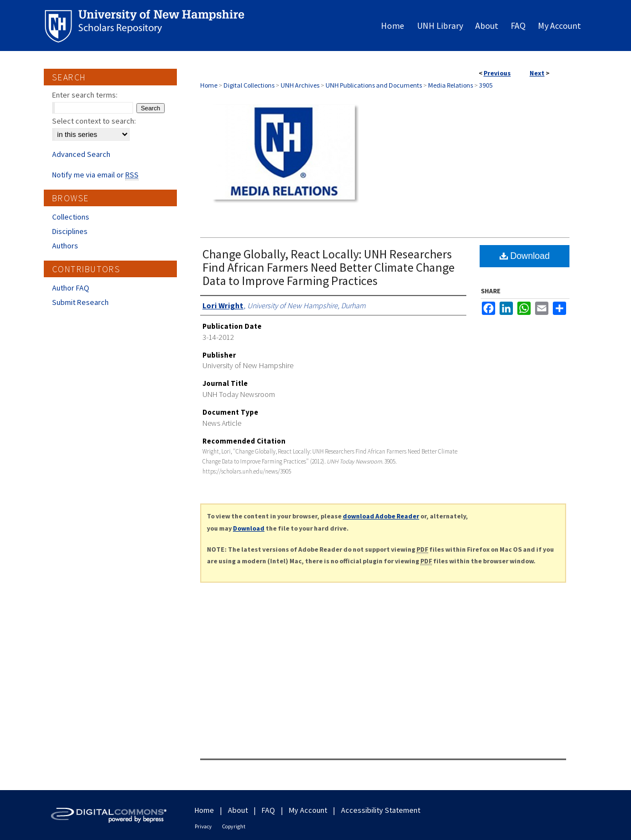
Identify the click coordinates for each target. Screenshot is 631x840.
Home (209, 85)
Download (525, 256)
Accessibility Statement (381, 810)
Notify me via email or (95, 175)
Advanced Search (81, 154)
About (238, 810)
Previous (497, 73)
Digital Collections (249, 85)
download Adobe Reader (381, 516)
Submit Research (80, 302)
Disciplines (70, 231)
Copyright (234, 826)
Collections (71, 217)
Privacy (203, 826)
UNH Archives (300, 85)
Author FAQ (71, 288)
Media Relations (451, 85)
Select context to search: (94, 121)
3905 (486, 85)
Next (537, 73)
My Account (308, 810)
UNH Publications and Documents (374, 85)
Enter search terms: (85, 95)
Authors (65, 246)
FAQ (268, 810)
